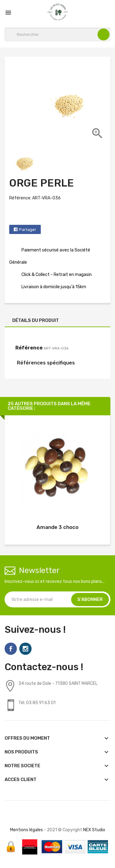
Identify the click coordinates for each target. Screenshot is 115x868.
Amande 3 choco (57, 527)
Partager (28, 230)
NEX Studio (94, 830)
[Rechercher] (57, 34)
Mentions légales (27, 830)
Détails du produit (36, 320)
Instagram (25, 649)
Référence (29, 348)
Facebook (11, 649)
